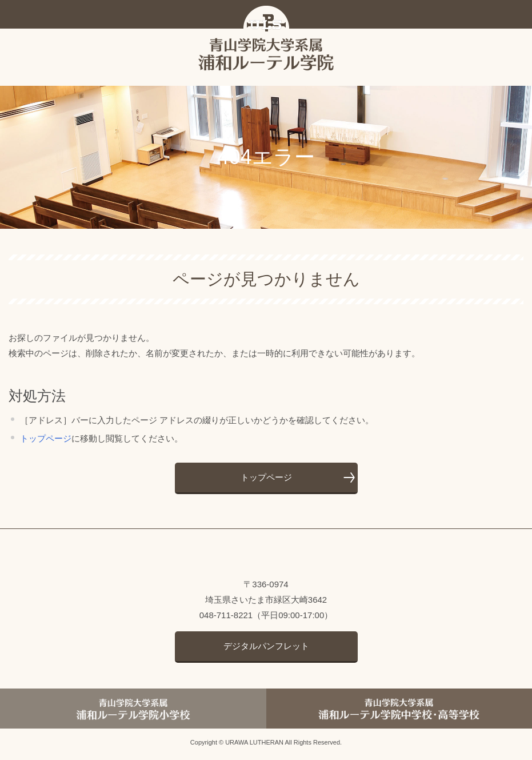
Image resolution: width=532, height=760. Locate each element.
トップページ (46, 442)
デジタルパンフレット (266, 649)
